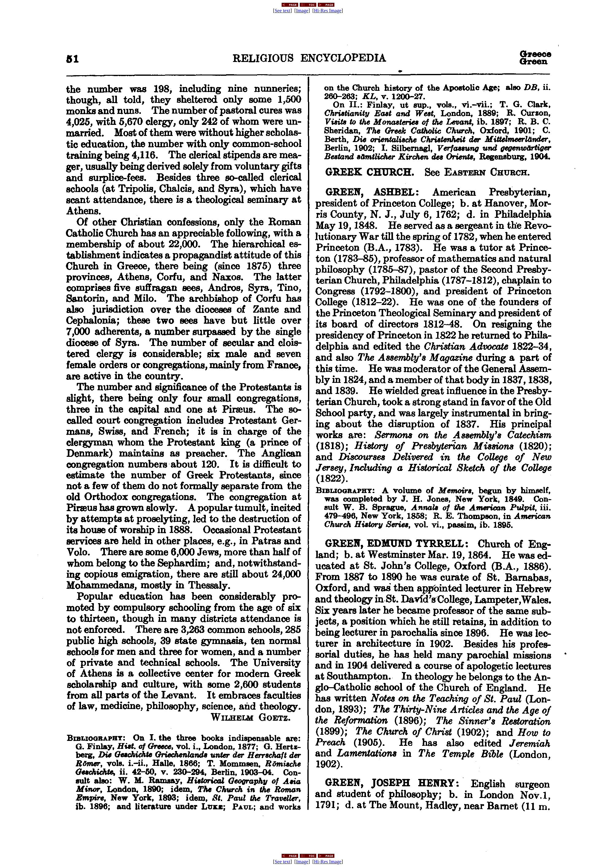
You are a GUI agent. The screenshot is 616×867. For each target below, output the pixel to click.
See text (282, 11)
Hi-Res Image (328, 11)
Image (302, 11)
